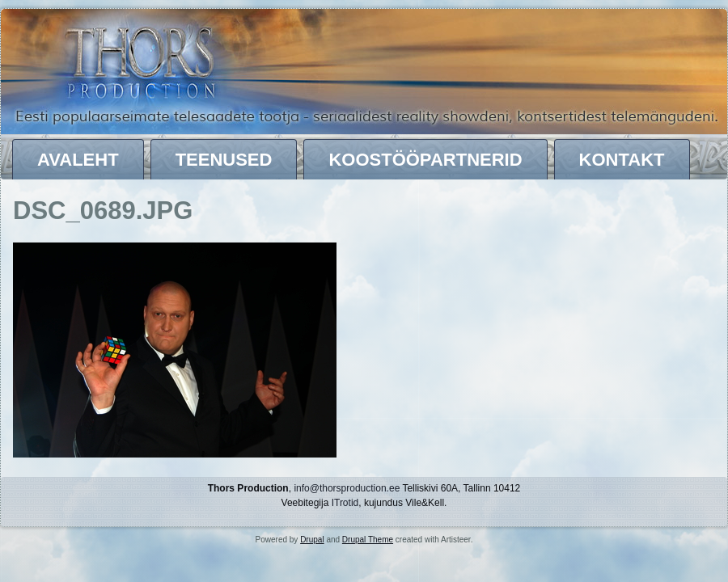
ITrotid (345, 503)
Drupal (312, 540)
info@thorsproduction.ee (347, 488)
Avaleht (78, 160)
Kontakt (622, 160)
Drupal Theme (368, 540)
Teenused (224, 160)
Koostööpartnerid (425, 160)
